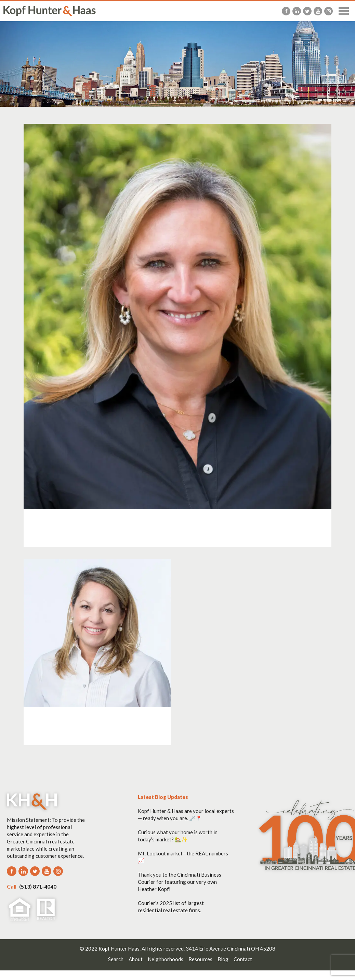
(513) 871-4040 (32, 886)
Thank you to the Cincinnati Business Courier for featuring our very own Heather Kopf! (180, 882)
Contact (243, 959)
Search (116, 959)
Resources (200, 959)
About (136, 959)
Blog (223, 959)
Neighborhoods (166, 959)
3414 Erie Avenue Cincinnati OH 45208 (231, 949)
